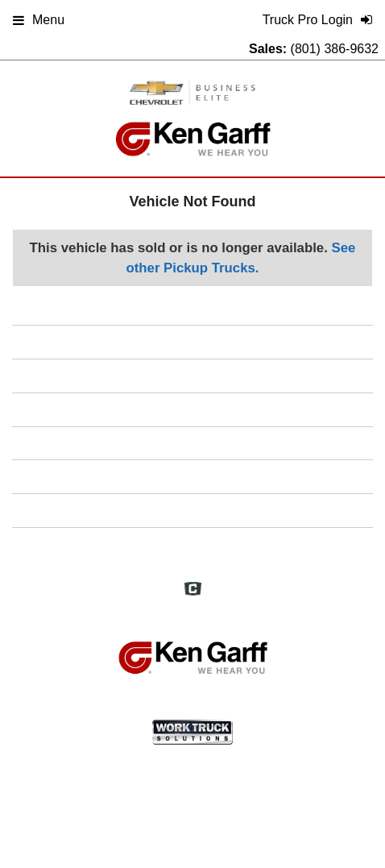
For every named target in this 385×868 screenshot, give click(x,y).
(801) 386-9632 (335, 49)
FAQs (193, 375)
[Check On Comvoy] (193, 590)
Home (193, 341)
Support (192, 510)
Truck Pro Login (192, 544)
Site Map (192, 443)
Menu (39, 20)
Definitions (193, 409)
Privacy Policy (193, 476)
